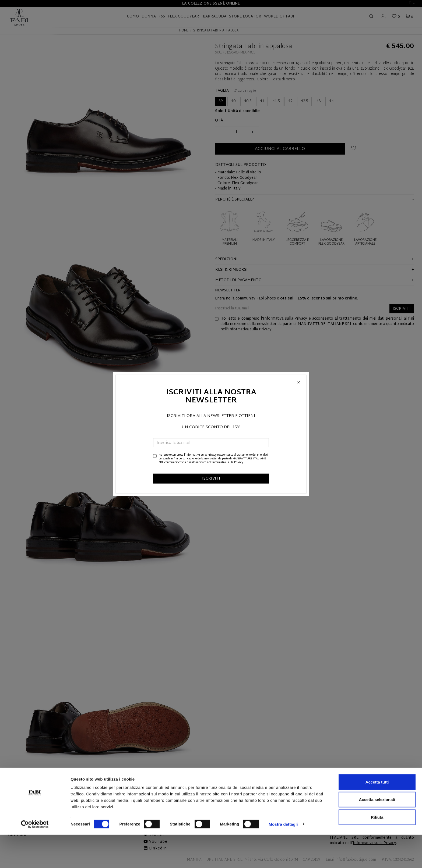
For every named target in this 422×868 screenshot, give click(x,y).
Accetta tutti (377, 815)
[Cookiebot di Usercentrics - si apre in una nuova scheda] (35, 858)
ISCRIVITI (211, 478)
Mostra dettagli (283, 857)
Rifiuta (377, 850)
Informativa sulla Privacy (201, 455)
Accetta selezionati (377, 833)
